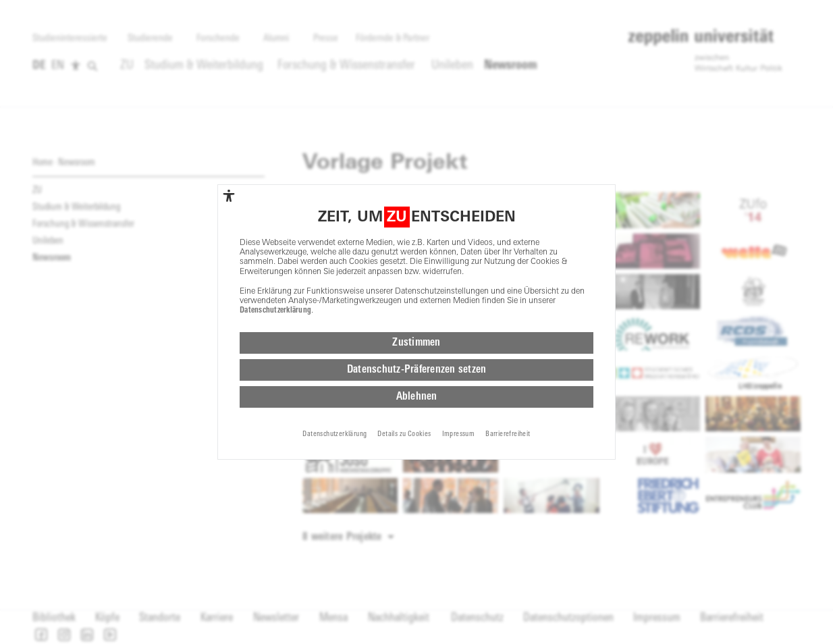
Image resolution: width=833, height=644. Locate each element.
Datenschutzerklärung (275, 311)
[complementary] (229, 196)
